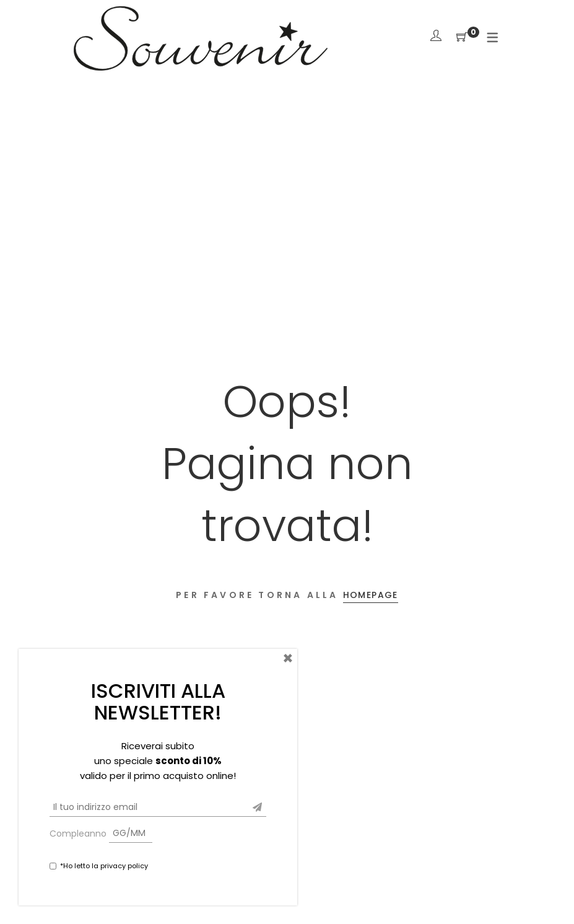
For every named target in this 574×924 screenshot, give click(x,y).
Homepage (371, 595)
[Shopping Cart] (462, 37)
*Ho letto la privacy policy (104, 866)
